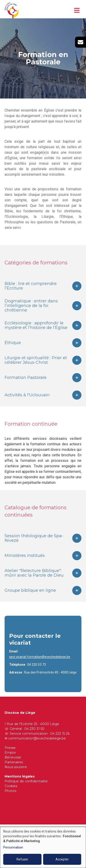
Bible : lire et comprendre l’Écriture (31, 292)
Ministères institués (25, 562)
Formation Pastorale (26, 384)
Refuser (22, 859)
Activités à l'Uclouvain (27, 401)
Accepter (62, 859)
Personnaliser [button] (13, 847)
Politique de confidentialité (26, 781)
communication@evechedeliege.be (37, 738)
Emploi (10, 753)
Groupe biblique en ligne (30, 597)
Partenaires (14, 762)
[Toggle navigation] (77, 10)
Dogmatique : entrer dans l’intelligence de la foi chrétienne (31, 312)
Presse (10, 748)
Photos (10, 791)
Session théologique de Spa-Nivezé (34, 545)
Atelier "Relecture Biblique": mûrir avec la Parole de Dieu (34, 579)
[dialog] (43, 847)
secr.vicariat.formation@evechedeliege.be (40, 663)
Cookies (11, 786)
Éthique (13, 349)
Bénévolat (13, 757)
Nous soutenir (16, 767)
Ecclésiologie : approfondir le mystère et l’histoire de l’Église (36, 332)
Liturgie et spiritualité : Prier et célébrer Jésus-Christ (36, 367)
